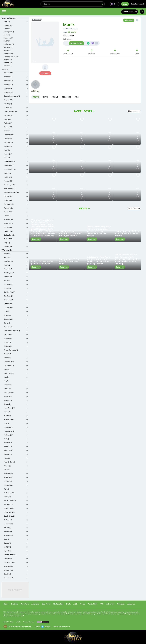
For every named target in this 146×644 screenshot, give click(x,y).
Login (125, 4)
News (82, 604)
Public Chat (92, 604)
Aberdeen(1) (8, 25)
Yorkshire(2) (8, 66)
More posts (134, 112)
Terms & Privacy (28, 622)
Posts (68, 604)
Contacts (121, 604)
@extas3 (46, 627)
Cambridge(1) (8, 38)
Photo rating (58, 604)
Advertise (110, 604)
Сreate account (137, 4)
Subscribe (128, 20)
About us (131, 604)
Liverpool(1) (8, 59)
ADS (75, 604)
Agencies (35, 604)
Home (6, 604)
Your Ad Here (15, 590)
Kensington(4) (8, 53)
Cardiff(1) (7, 41)
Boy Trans (46, 604)
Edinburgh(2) (8, 47)
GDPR (18, 622)
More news (134, 209)
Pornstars (25, 604)
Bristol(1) (7, 35)
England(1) (7, 50)
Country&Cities (130, 12)
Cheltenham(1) (9, 44)
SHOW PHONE (76, 44)
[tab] (37, 98)
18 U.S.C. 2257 (8, 622)
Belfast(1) (7, 29)
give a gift (45, 73)
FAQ (102, 604)
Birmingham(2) (9, 32)
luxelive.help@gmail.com (62, 627)
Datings (15, 604)
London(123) (8, 63)
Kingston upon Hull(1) (11, 56)
